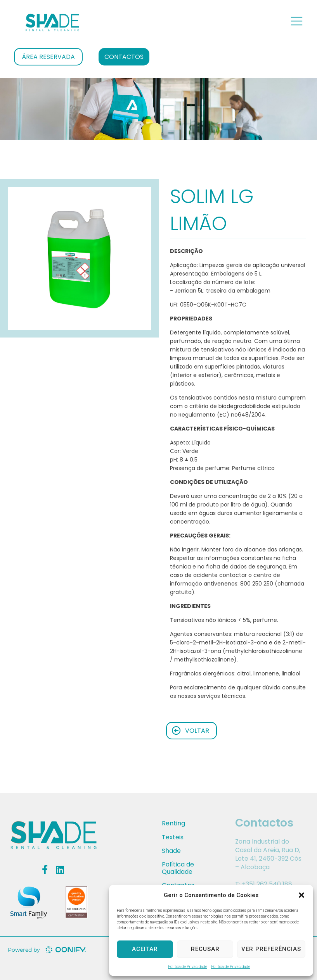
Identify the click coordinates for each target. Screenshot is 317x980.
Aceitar (145, 949)
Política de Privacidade (188, 967)
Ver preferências (271, 949)
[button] (301, 895)
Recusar (205, 949)
